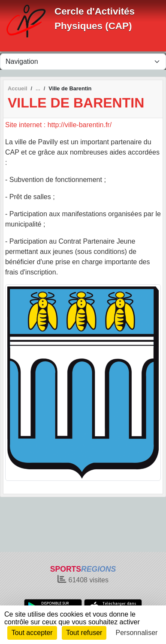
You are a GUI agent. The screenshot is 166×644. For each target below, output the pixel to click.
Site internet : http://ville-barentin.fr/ (58, 125)
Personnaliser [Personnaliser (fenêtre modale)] (137, 633)
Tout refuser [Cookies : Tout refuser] (84, 633)
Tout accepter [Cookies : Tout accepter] (32, 633)
